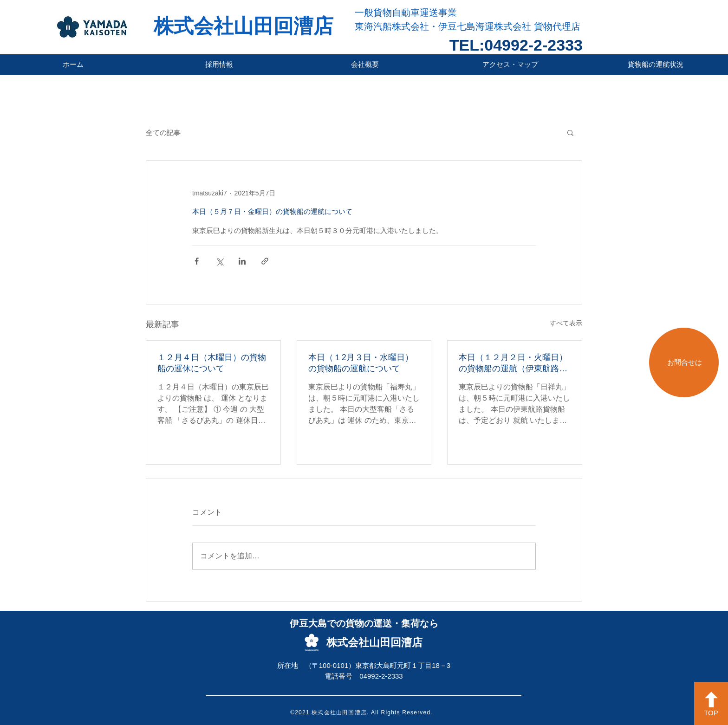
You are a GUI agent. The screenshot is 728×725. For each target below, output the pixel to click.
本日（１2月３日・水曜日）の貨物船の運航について (361, 363)
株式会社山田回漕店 (244, 26)
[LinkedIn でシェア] (242, 261)
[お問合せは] (684, 362)
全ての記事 (163, 133)
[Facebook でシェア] (197, 261)
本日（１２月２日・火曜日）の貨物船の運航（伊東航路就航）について (513, 363)
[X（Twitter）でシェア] (219, 261)
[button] (570, 132)
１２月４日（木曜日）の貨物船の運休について (212, 363)
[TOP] (711, 703)
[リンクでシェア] (265, 261)
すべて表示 (566, 323)
